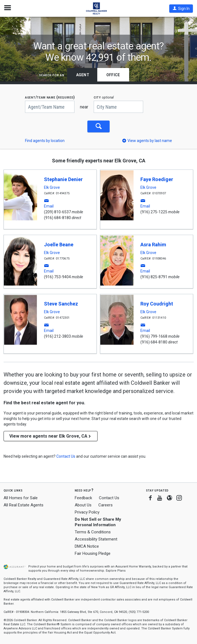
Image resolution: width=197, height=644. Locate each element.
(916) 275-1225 (154, 212)
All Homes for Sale (21, 498)
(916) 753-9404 (57, 277)
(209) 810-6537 (57, 212)
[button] (181, 9)
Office (113, 75)
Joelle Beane (59, 244)
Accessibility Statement (96, 539)
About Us (83, 505)
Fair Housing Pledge (93, 553)
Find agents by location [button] (45, 140)
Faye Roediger (157, 179)
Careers (106, 505)
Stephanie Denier (63, 179)
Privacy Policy (87, 512)
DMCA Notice (87, 546)
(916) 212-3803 (57, 336)
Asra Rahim (153, 244)
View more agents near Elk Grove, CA (51, 436)
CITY (104, 97)
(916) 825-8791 (154, 277)
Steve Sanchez (61, 303)
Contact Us (109, 498)
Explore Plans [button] (116, 570)
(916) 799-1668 (154, 336)
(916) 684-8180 (57, 217)
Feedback (83, 498)
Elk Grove (52, 187)
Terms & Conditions (93, 532)
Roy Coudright (157, 303)
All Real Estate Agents (23, 505)
